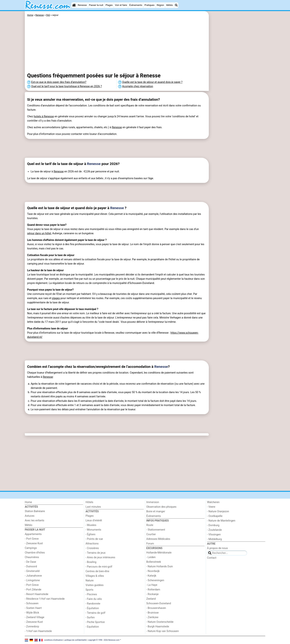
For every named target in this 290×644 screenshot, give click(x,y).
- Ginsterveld (32, 571)
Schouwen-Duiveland (159, 603)
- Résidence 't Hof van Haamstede (45, 599)
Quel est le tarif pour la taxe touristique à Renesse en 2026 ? (67, 86)
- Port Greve (32, 539)
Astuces (30, 516)
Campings (31, 548)
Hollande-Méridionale (159, 553)
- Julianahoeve (33, 576)
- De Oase (30, 562)
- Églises (91, 534)
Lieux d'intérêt (94, 521)
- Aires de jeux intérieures (100, 557)
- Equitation (92, 627)
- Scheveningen (155, 580)
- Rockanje (152, 594)
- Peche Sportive (95, 622)
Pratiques (149, 5)
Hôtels (90, 502)
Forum (150, 544)
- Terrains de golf (96, 613)
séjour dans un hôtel (39, 233)
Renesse (82, 5)
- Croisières (92, 548)
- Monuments (93, 530)
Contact (212, 558)
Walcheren (213, 502)
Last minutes (93, 507)
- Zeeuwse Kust (34, 543)
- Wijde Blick (32, 613)
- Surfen (90, 617)
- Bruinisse (152, 613)
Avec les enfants (34, 521)
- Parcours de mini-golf (99, 567)
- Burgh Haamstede (158, 627)
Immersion (153, 502)
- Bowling (91, 562)
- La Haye (152, 585)
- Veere (211, 507)
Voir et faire (121, 5)
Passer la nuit (96, 5)
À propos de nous (217, 548)
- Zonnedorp (32, 627)
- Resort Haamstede (37, 594)
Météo (170, 5)
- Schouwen (32, 603)
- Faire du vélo (94, 599)
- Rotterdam (153, 590)
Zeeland (151, 599)
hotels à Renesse (44, 116)
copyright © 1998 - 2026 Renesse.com (104, 640)
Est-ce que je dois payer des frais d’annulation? (59, 82)
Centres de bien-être (97, 571)
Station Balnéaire (35, 511)
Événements (136, 5)
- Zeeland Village (34, 617)
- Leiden (151, 557)
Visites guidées (95, 585)
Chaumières (32, 557)
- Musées (91, 525)
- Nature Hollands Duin (160, 567)
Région (160, 5)
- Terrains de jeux (96, 553)
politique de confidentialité (75, 640)
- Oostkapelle (215, 516)
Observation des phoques (161, 507)
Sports (90, 590)
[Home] (74, 5)
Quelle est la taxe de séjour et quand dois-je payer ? (152, 82)
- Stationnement (156, 530)
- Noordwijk (153, 571)
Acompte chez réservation (138, 86)
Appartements (33, 534)
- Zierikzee (152, 617)
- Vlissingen (214, 535)
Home (28, 502)
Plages (109, 5)
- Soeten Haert (33, 608)
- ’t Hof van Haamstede (38, 631)
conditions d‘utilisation (53, 640)
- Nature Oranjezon (218, 511)
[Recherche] (176, 5)
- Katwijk (151, 576)
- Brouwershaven (156, 608)
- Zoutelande (215, 530)
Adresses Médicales (158, 539)
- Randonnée (93, 604)
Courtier (151, 534)
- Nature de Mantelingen (221, 521)
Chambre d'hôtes (35, 553)
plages (56, 298)
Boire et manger (156, 511)
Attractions (92, 544)
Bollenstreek (154, 562)
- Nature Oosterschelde (160, 622)
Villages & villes (95, 576)
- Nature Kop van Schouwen (163, 631)
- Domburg (213, 525)
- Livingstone (32, 580)
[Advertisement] (237, 96)
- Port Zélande (33, 590)
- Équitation (92, 608)
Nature (90, 581)
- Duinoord (31, 567)
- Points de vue (94, 539)
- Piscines (91, 594)
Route (150, 525)
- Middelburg (215, 539)
